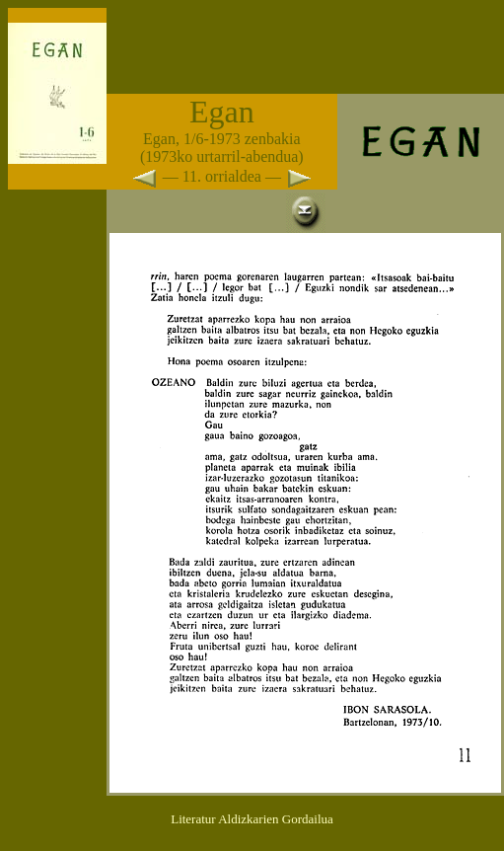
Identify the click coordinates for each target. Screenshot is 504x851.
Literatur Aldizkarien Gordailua (252, 819)
